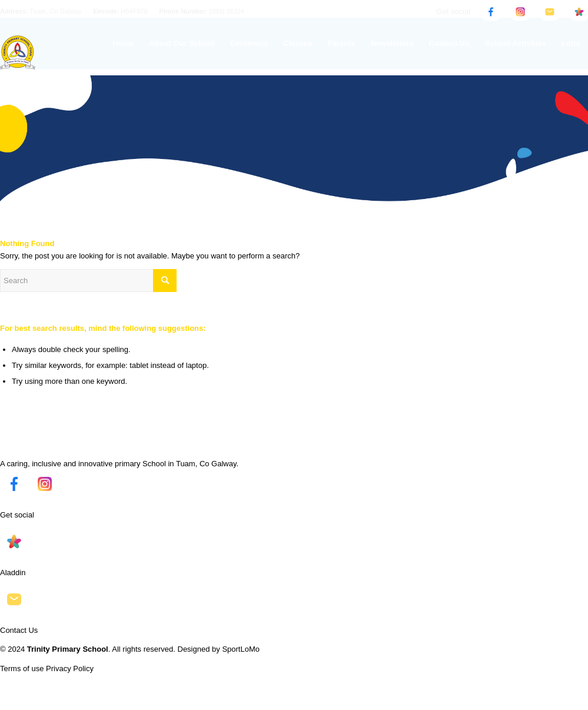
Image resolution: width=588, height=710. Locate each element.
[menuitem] (123, 44)
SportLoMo (241, 649)
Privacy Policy (70, 668)
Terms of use (22, 668)
